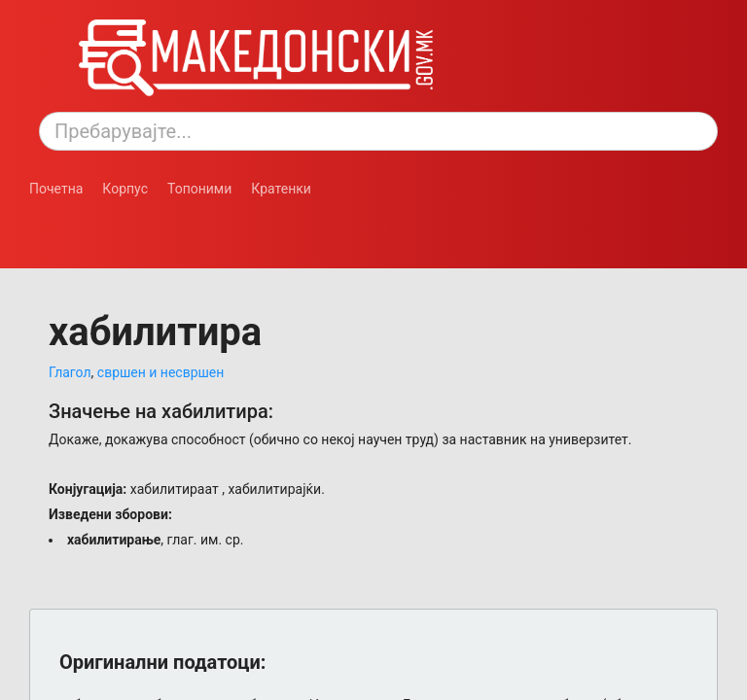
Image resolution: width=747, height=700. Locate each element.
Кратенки (281, 189)
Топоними (199, 189)
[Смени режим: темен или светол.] (112, 218)
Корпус (125, 189)
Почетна (56, 189)
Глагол (70, 372)
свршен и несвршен (161, 372)
